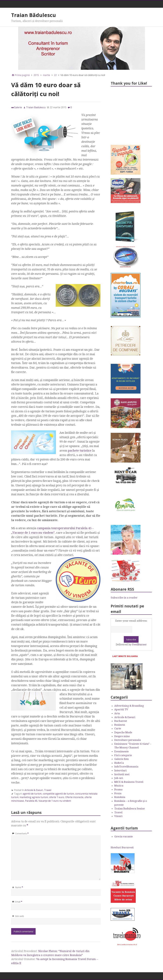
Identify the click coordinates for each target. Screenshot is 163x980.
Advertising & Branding (129, 706)
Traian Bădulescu (34, 15)
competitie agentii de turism (58, 794)
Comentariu (22, 833)
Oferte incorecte (74, 797)
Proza (118, 793)
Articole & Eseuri (34, 790)
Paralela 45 (31, 801)
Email (19, 902)
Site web (20, 916)
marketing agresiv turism (34, 797)
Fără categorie (123, 755)
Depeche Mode (123, 732)
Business (120, 725)
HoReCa (119, 763)
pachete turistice (80, 451)
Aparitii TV (121, 709)
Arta (117, 713)
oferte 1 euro (57, 797)
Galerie (18, 107)
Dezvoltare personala (128, 740)
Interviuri (120, 770)
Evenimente (122, 751)
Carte (118, 728)
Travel (48, 790)
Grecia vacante (124, 836)
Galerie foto (122, 759)
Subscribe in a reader (124, 598)
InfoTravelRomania (126, 767)
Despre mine (122, 736)
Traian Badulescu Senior (130, 809)
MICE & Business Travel (129, 782)
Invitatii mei (122, 774)
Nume (19, 887)
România (120, 797)
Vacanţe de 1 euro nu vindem (55, 801)
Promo (118, 789)
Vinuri (118, 816)
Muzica (119, 786)
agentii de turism (32, 794)
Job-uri (119, 778)
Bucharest (121, 721)
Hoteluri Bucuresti (122, 847)
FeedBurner (139, 644)
